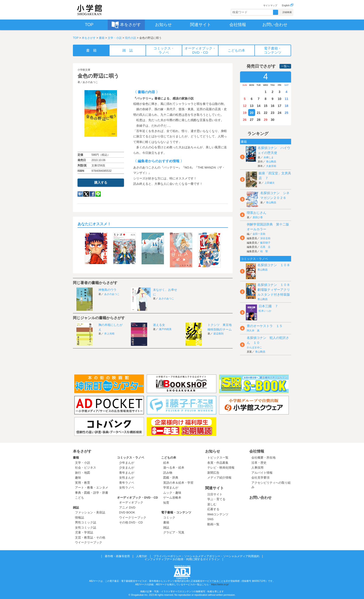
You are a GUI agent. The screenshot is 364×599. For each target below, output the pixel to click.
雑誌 (76, 508)
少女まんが (127, 468)
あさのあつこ (90, 82)
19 (245, 113)
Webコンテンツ (218, 514)
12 (245, 106)
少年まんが (127, 463)
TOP (76, 38)
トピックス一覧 (218, 458)
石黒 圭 (265, 247)
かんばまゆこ (254, 347)
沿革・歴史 (259, 463)
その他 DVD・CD (131, 522)
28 (259, 120)
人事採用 (257, 468)
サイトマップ (270, 5)
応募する (213, 509)
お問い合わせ (260, 498)
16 (273, 106)
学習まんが (172, 488)
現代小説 (130, 38)
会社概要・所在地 (263, 458)
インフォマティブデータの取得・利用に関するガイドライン (182, 559)
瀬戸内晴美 (165, 329)
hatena (80, 194)
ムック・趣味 (172, 493)
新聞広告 (213, 473)
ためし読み (101, 144)
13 (252, 106)
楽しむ (212, 504)
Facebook (92, 194)
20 (252, 113)
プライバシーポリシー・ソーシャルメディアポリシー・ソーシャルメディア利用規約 (206, 556)
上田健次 (270, 183)
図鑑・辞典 (171, 478)
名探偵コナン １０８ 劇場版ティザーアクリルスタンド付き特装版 (275, 290)
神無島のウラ (107, 290)
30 (273, 120)
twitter (86, 194)
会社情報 (257, 451)
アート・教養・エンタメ (92, 488)
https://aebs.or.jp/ (220, 584)
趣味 (78, 478)
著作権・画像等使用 (117, 556)
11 (286, 99)
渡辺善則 (218, 334)
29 (266, 120)
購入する (101, 182)
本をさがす (89, 38)
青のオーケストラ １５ (265, 326)
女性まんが (127, 478)
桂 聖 (264, 251)
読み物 (168, 473)
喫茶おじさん (257, 213)
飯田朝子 (265, 243)
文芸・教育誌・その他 (90, 538)
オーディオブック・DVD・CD (137, 498)
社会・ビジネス (86, 468)
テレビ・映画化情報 (221, 468)
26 (245, 120)
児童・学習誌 (84, 532)
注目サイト (215, 494)
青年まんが (127, 473)
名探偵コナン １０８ (274, 265)
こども (80, 498)
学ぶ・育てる (216, 499)
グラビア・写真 (174, 532)
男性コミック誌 (86, 522)
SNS (210, 519)
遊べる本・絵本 (174, 468)
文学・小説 (115, 38)
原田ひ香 (258, 217)
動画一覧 (213, 524)
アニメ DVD (127, 508)
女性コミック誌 (86, 528)
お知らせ (213, 451)
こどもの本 (169, 458)
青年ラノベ (127, 483)
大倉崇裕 (271, 166)
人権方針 (142, 556)
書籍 (102, 38)
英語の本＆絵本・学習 (178, 483)
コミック (169, 518)
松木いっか (265, 311)
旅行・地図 (83, 473)
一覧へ (285, 66)
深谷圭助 (265, 238)
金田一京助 (259, 234)
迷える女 (159, 325)
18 (286, 106)
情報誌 (80, 518)
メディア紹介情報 (219, 478)
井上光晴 (109, 334)
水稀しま (269, 157)
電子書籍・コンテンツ (176, 512)
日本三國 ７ (268, 306)
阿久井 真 (253, 331)
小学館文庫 (84, 70)
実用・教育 (83, 483)
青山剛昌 (271, 162)
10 (279, 99)
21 (259, 113)
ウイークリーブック (89, 542)
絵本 (166, 463)
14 (259, 106)
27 (252, 120)
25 (286, 113)
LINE (98, 194)
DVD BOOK (127, 512)
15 (266, 106)
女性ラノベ (127, 488)
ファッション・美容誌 (90, 512)
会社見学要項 (260, 478)
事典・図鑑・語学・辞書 (92, 493)
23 (273, 113)
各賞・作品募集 (218, 463)
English (288, 5)
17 (279, 106)
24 (279, 113)
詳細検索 (287, 12)
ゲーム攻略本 (172, 498)
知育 (166, 503)
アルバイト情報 (262, 473)
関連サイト (214, 488)
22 (266, 113)
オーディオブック (131, 502)
